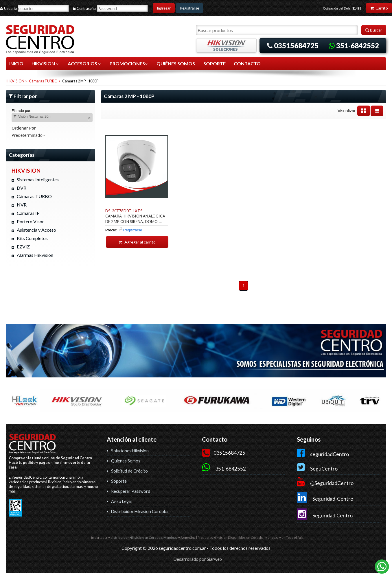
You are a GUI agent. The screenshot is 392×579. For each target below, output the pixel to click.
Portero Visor (30, 221)
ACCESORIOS (85, 63)
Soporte (119, 481)
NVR (22, 205)
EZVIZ (23, 247)
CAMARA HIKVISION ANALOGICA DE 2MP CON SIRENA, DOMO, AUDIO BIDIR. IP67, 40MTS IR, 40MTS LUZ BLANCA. (135, 220)
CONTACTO (247, 63)
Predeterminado (29, 135)
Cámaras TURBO (43, 81)
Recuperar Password (131, 491)
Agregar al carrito (137, 242)
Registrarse (189, 8)
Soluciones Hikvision (130, 451)
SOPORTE (215, 63)
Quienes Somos (126, 461)
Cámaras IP (28, 213)
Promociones (129, 63)
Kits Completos (32, 238)
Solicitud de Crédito (129, 471)
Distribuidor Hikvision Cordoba (140, 511)
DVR (22, 188)
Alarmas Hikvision (35, 255)
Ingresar (164, 8)
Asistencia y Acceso (36, 230)
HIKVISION (45, 63)
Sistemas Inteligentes (38, 179)
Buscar (374, 30)
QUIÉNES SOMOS (176, 63)
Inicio (16, 63)
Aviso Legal (121, 501)
